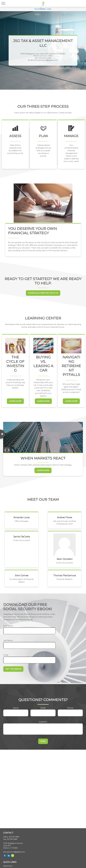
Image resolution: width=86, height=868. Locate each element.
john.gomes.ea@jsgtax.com (14, 852)
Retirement (8, 866)
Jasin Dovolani (64, 559)
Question (43, 722)
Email (6, 655)
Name (16, 708)
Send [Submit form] (43, 741)
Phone (70, 708)
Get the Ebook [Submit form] (13, 669)
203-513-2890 (14, 837)
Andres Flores (65, 517)
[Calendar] (13, 856)
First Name (8, 626)
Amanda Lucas (22, 517)
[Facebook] (5, 856)
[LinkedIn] (9, 856)
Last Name (8, 640)
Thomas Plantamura (65, 575)
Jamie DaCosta (22, 537)
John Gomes (22, 575)
